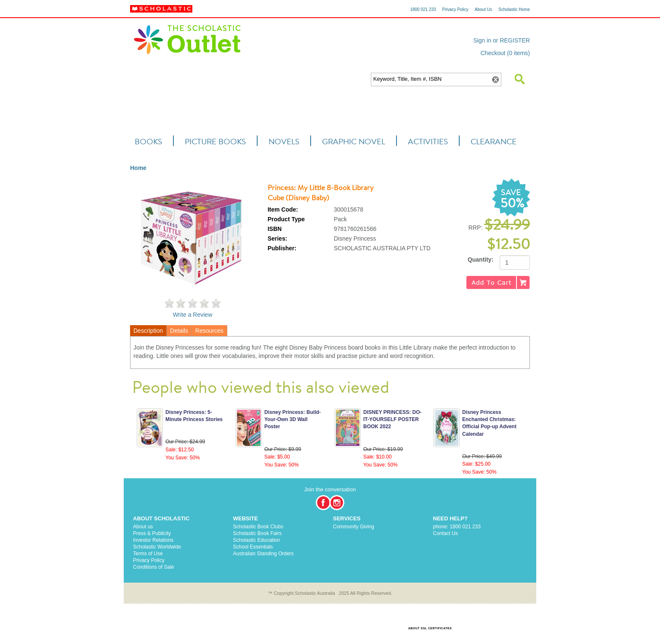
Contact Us (446, 533)
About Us (483, 9)
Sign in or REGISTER (502, 40)
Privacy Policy (455, 9)
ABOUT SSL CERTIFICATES (430, 628)
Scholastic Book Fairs (257, 533)
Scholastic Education (257, 540)
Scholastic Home (514, 9)
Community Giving (354, 527)
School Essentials (253, 547)
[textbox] (430, 79)
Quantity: (480, 260)
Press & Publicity (152, 533)
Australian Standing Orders (263, 554)
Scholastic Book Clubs (258, 527)
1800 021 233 (423, 9)
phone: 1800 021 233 (457, 527)
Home (138, 168)
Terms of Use (148, 554)
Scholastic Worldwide (157, 547)
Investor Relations (153, 540)
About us (143, 527)
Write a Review (192, 315)
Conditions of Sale (153, 567)
